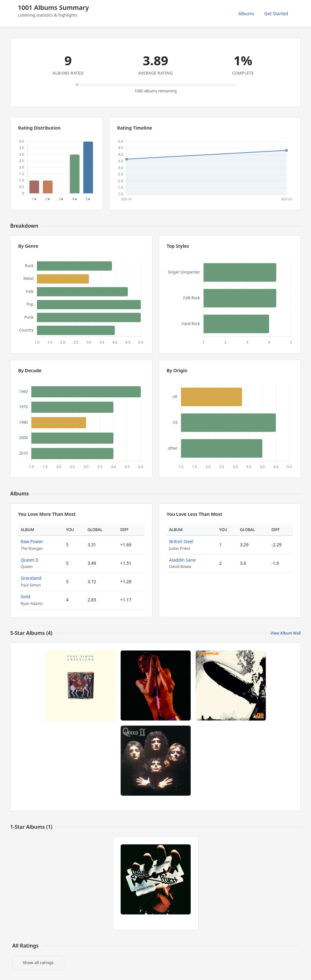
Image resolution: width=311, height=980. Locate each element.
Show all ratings (38, 962)
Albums (246, 14)
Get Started (276, 14)
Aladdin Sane (183, 560)
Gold (25, 597)
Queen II (30, 560)
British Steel (181, 541)
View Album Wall (286, 633)
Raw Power (32, 541)
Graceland (31, 578)
